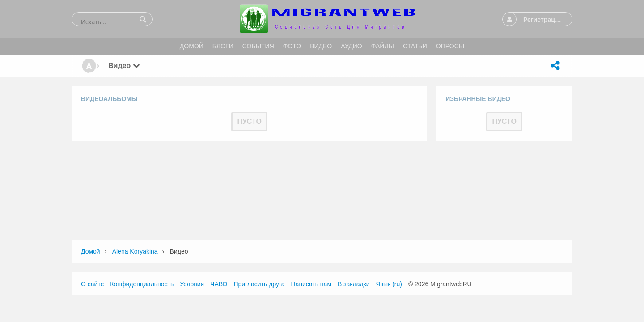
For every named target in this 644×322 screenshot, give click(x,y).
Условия (192, 284)
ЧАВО (219, 284)
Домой (91, 251)
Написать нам (311, 284)
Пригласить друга (259, 284)
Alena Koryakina (135, 251)
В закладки (354, 284)
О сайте (92, 284)
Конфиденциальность (142, 284)
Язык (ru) (389, 284)
